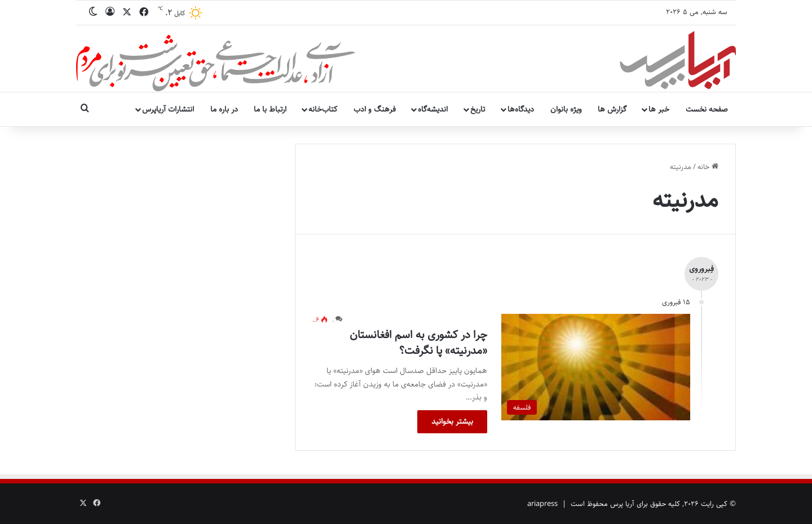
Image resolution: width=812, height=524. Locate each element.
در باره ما (224, 109)
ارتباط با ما (270, 109)
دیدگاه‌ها (521, 109)
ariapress (542, 504)
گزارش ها (612, 109)
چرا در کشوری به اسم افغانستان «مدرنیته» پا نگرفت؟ (418, 343)
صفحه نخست (707, 109)
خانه (708, 167)
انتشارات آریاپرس (168, 109)
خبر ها (659, 109)
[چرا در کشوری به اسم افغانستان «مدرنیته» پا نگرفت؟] (596, 367)
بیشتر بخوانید (452, 421)
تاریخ (478, 109)
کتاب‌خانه (323, 109)
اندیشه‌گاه (433, 109)
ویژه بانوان (566, 109)
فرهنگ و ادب (375, 109)
